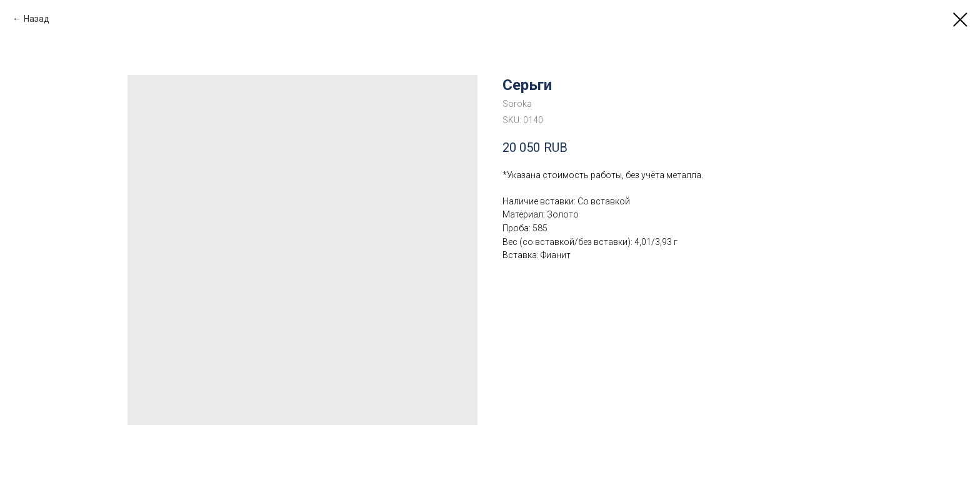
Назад (37, 19)
